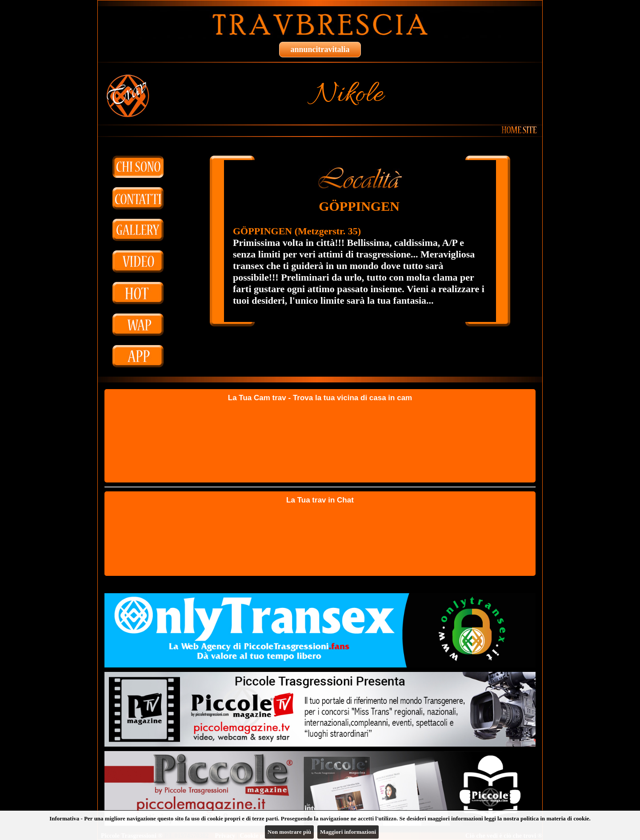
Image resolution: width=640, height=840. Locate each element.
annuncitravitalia (320, 49)
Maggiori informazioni (348, 832)
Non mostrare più (289, 832)
